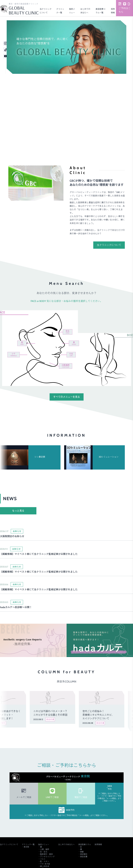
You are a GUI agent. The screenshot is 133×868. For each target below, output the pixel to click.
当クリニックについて (109, 245)
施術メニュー (44, 844)
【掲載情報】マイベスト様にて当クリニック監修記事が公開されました (39, 554)
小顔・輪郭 (45, 849)
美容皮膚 (84, 857)
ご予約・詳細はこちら (115, 138)
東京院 (26, 847)
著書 (82, 852)
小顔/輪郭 (66, 366)
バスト (43, 859)
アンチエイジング (47, 857)
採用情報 (98, 844)
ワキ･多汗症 (45, 864)
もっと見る (18, 511)
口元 (71, 355)
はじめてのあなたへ (66, 844)
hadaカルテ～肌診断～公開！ (16, 607)
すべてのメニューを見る (67, 397)
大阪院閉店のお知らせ (12, 536)
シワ (14, 355)
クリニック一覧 (28, 844)
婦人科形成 (45, 866)
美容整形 (84, 854)
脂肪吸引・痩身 (46, 854)
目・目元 (44, 852)
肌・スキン (45, 861)
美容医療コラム (85, 844)
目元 (68, 332)
